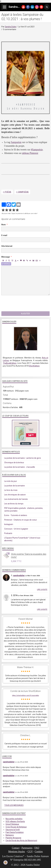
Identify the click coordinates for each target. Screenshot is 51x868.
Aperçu (6, 264)
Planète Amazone (13, 838)
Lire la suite (42, 590)
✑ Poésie (7, 192)
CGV (30, 852)
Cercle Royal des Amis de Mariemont (21, 841)
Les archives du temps (14, 504)
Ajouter (26, 314)
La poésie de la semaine (14, 486)
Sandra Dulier (11, 27)
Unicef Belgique (12, 824)
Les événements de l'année (16, 499)
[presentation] (22, 303)
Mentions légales (17, 852)
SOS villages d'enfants (15, 821)
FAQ (37, 848)
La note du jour (11, 481)
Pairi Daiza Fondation (15, 832)
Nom (4, 225)
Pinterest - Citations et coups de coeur (21, 520)
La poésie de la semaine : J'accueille (20, 467)
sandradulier (19, 575)
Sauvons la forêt (13, 830)
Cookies (39, 852)
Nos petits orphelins (14, 819)
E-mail (4, 235)
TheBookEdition (10, 363)
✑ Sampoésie (22, 192)
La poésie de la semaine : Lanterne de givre (23, 458)
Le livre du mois (11, 490)
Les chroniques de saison (15, 495)
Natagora (10, 835)
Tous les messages (14, 805)
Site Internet (7, 246)
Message (6, 257)
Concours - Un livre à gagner (16, 529)
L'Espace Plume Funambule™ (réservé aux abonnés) (22, 539)
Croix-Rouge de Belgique (16, 827)
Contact (16, 848)
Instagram (9, 524)
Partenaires (27, 848)
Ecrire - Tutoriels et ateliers (16, 515)
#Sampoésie (37, 150)
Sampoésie (16, 142)
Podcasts (8, 533)
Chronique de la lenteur (14, 463)
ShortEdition (34, 366)
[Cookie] (6, 863)
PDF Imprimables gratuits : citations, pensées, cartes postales (24, 509)
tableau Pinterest (30, 153)
